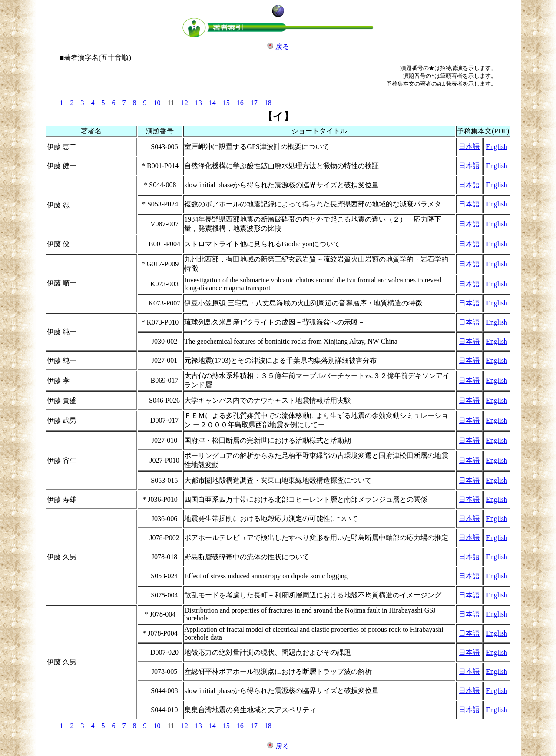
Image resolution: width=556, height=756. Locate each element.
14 (212, 103)
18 (268, 103)
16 (240, 103)
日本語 (469, 147)
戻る (282, 47)
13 (199, 103)
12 (185, 103)
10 (157, 103)
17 (254, 103)
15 (226, 103)
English (497, 147)
